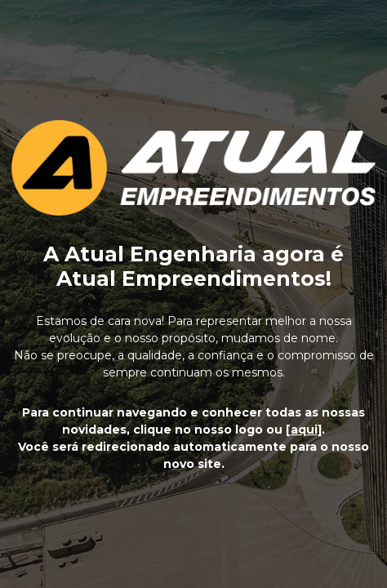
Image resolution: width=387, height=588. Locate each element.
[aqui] (304, 430)
